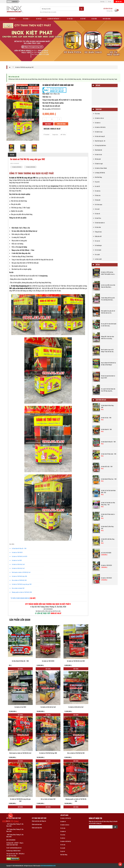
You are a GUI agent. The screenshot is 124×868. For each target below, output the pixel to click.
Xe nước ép (97, 191)
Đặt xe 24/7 (119, 1)
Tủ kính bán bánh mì (99, 223)
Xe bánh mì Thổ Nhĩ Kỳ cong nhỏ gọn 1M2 (24, 67)
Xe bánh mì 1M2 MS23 (106, 578)
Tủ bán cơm (97, 195)
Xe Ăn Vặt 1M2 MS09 (106, 553)
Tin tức (110, 2)
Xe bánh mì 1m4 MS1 (16, 560)
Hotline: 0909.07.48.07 (52, 129)
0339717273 (15, 2)
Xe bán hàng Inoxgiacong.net (20, 286)
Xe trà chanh (97, 250)
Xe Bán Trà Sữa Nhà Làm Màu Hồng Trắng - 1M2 (108, 504)
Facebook (46, 134)
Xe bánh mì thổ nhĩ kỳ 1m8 (17, 564)
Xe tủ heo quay (97, 204)
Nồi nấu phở (97, 159)
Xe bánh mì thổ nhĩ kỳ (17, 167)
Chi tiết (12, 155)
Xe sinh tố (96, 186)
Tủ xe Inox (96, 113)
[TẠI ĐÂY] (33, 598)
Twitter (63, 134)
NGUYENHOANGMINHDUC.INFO (48, 866)
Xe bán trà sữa (97, 154)
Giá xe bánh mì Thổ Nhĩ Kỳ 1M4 (18, 580)
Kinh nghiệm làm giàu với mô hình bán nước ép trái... (108, 312)
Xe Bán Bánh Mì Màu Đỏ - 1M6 (18, 548)
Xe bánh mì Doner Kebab (100, 168)
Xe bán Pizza (97, 218)
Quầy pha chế (97, 236)
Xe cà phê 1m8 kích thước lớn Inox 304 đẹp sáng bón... (108, 390)
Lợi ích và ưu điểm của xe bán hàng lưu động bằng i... (108, 286)
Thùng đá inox (97, 232)
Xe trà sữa (63, 828)
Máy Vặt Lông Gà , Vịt (99, 141)
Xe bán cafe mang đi (99, 136)
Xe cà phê (96, 254)
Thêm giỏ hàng (61, 124)
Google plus (55, 134)
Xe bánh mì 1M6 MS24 (106, 565)
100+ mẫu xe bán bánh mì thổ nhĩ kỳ (21, 288)
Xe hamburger (97, 245)
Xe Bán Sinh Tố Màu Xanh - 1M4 (109, 454)
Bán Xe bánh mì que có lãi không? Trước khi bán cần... (108, 350)
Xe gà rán (96, 182)
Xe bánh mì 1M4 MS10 (16, 552)
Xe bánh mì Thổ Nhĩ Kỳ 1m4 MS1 (18, 556)
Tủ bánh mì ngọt (98, 163)
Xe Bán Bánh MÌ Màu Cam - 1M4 (109, 479)
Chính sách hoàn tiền (37, 828)
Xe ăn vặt (96, 209)
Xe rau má (96, 241)
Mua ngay (48, 124)
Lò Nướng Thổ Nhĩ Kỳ (99, 173)
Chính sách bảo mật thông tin (39, 821)
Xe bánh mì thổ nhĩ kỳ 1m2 (17, 568)
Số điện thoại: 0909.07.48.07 (13, 851)
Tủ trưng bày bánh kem (99, 145)
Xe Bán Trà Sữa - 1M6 (106, 418)
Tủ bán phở (97, 200)
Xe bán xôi (96, 213)
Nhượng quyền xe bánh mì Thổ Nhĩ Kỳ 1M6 (21, 592)
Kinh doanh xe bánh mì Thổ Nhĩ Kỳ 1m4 (20, 572)
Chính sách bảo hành (37, 824)
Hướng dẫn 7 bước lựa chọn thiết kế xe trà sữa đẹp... (108, 337)
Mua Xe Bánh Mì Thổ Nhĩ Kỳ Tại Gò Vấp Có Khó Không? (108, 364)
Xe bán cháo (97, 227)
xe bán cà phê (97, 259)
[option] (23, 118)
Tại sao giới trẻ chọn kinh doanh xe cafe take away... (109, 325)
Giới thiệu (102, 2)
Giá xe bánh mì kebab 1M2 (17, 588)
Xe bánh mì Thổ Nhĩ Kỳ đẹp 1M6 (18, 576)
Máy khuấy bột (97, 150)
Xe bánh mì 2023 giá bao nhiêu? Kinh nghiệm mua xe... (108, 273)
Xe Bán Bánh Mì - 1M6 (106, 429)
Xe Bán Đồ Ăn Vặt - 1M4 (107, 466)
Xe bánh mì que (98, 132)
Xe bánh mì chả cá (98, 118)
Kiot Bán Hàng (97, 177)
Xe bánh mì (97, 123)
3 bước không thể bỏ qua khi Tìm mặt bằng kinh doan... (108, 299)
